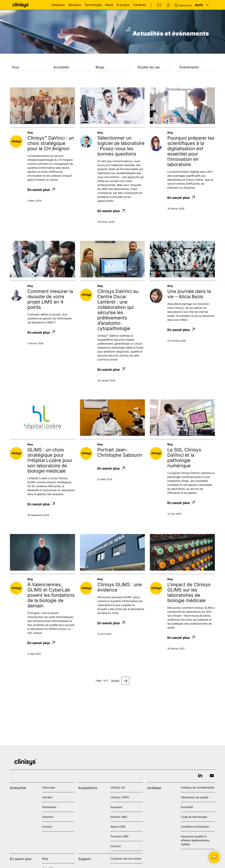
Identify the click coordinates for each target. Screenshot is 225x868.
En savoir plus (41, 190)
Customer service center (126, 859)
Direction (48, 817)
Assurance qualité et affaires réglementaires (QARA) (195, 840)
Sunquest (116, 807)
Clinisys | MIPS (120, 797)
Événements (189, 67)
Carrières (140, 5)
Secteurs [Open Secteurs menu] (75, 5)
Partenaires (49, 807)
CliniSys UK (118, 788)
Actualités (61, 67)
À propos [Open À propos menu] (123, 5)
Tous (15, 67)
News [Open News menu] (109, 5)
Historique (49, 788)
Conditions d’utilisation (195, 827)
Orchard (116, 846)
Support (168, 5)
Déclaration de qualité (195, 797)
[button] (184, 5)
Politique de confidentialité (198, 788)
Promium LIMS (120, 836)
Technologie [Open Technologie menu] (93, 5)
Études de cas (149, 67)
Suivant (115, 681)
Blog (45, 859)
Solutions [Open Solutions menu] (58, 5)
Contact (159, 5)
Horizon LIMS (119, 817)
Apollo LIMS (118, 827)
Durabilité (187, 807)
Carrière (47, 797)
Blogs (100, 67)
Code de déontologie (194, 817)
